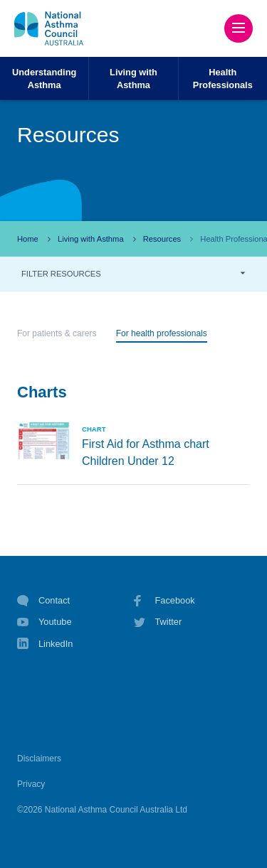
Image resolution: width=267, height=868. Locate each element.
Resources (162, 239)
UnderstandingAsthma (44, 78)
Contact (43, 601)
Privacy (31, 784)
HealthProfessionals (223, 78)
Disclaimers (39, 759)
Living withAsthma (133, 78)
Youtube (44, 622)
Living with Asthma (91, 239)
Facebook (164, 601)
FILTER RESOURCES (61, 274)
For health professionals (162, 333)
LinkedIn (45, 645)
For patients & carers (57, 333)
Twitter (158, 622)
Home (28, 239)
